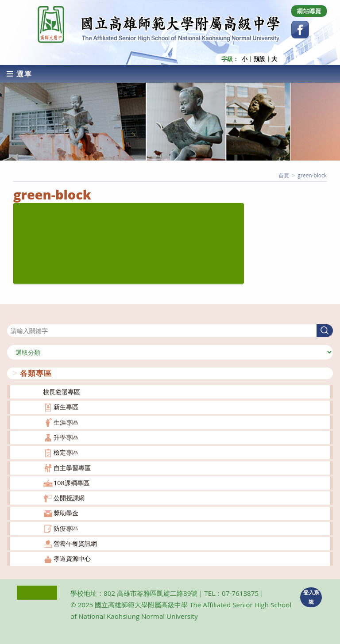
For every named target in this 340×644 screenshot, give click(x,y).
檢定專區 (66, 452)
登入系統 (311, 597)
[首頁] (284, 175)
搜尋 (13, 319)
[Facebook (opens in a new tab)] (300, 30)
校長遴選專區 (62, 392)
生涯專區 (66, 422)
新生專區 (66, 407)
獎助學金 (66, 513)
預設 (259, 59)
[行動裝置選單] (19, 74)
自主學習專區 (72, 468)
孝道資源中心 (72, 558)
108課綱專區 (71, 483)
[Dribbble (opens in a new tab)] (309, 11)
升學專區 (66, 437)
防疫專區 (66, 528)
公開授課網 (69, 498)
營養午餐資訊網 (75, 543)
